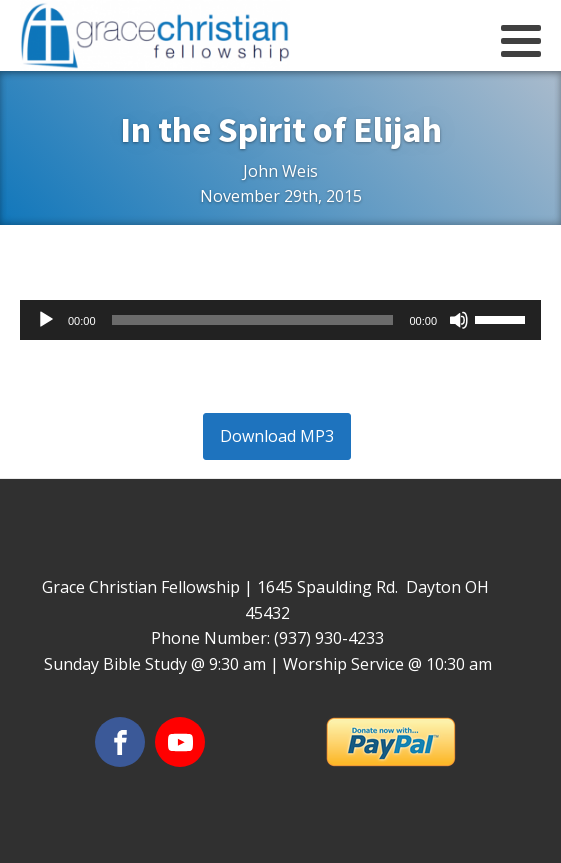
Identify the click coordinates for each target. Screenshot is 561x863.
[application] (280, 320)
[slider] (253, 320)
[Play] (46, 320)
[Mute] (459, 320)
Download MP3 (277, 436)
